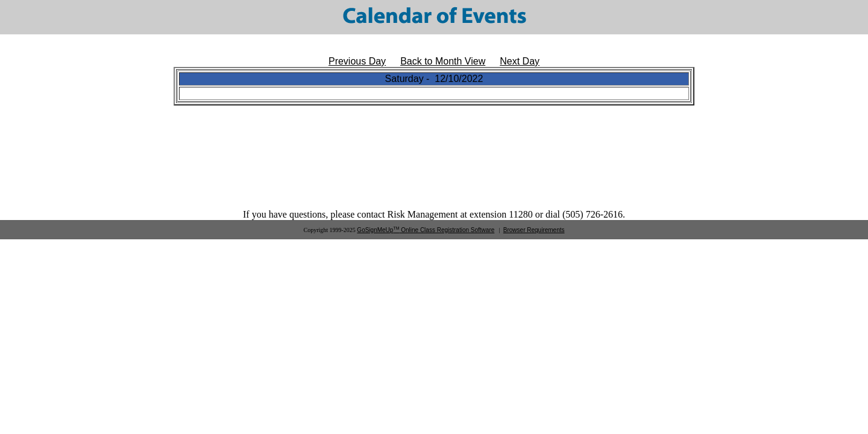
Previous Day (357, 61)
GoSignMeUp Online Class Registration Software (426, 230)
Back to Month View (443, 61)
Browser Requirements (534, 230)
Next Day (520, 61)
